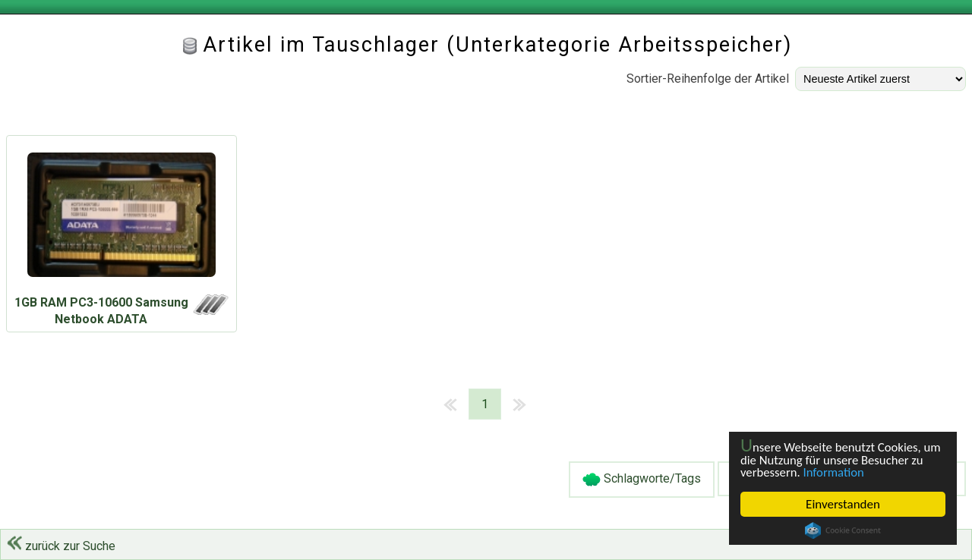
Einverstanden (843, 504)
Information (835, 472)
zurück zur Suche (61, 546)
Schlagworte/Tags (642, 480)
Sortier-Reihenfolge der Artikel (708, 79)
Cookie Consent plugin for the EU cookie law (843, 530)
